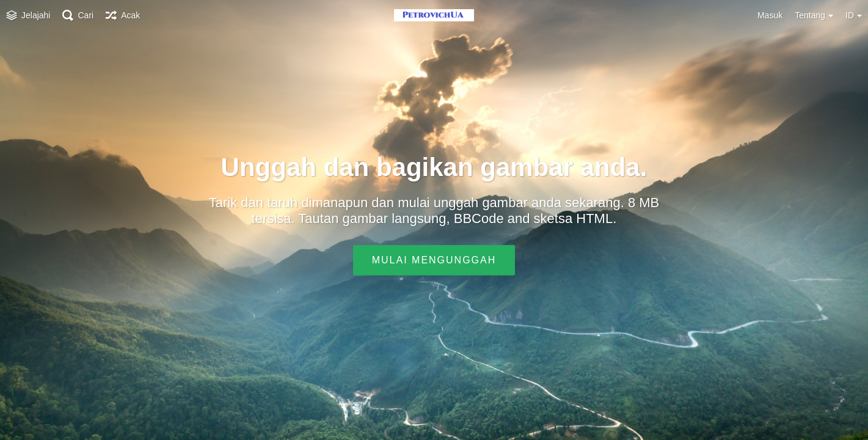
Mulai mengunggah (434, 260)
